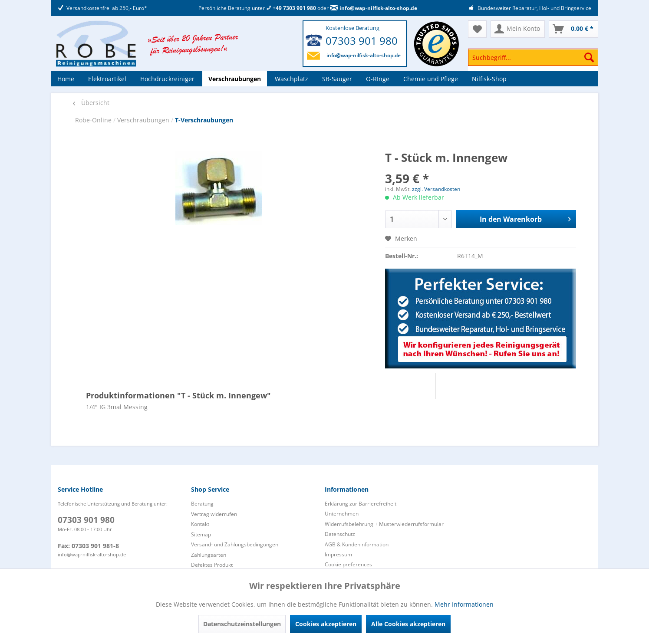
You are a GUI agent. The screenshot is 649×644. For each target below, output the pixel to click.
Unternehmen (342, 514)
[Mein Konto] (518, 29)
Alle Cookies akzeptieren (408, 624)
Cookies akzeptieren (326, 624)
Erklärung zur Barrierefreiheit (361, 504)
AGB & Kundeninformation (357, 544)
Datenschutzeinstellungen (242, 624)
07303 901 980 (362, 41)
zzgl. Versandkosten (436, 189)
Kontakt (200, 524)
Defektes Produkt (212, 565)
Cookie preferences (348, 564)
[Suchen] (589, 57)
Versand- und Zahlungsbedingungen (235, 544)
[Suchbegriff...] (533, 57)
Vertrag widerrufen (214, 514)
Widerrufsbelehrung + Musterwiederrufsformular (384, 524)
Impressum (338, 554)
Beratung (202, 504)
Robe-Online (94, 120)
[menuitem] (533, 61)
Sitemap (201, 534)
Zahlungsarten (209, 555)
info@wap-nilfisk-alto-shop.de (374, 8)
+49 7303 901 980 (291, 8)
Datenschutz (340, 534)
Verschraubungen (144, 120)
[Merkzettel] (477, 29)
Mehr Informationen (464, 604)
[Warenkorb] (573, 29)
